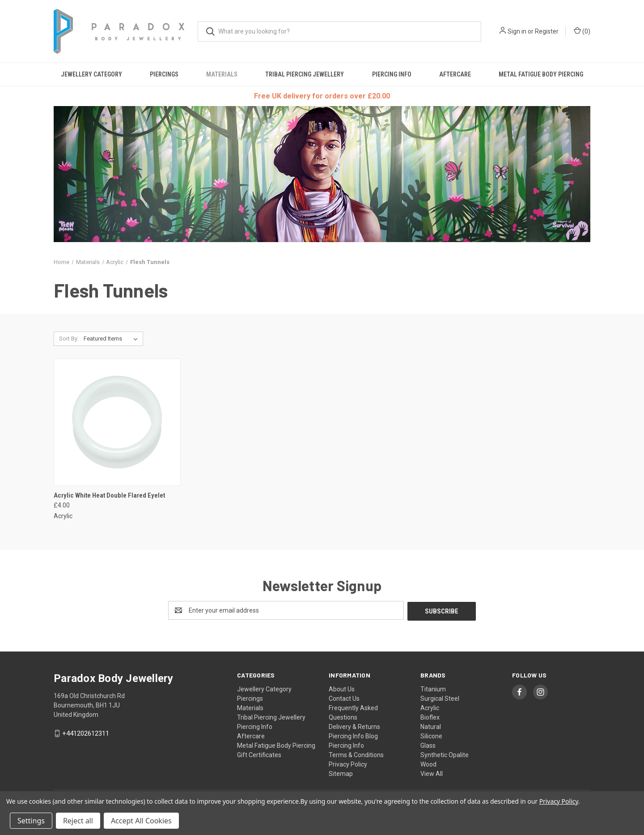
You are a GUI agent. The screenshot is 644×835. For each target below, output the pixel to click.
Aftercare (455, 74)
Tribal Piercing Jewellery (305, 74)
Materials (222, 74)
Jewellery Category (91, 74)
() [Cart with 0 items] (582, 31)
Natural (431, 726)
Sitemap (341, 773)
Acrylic (430, 707)
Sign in (517, 31)
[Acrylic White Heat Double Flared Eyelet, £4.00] (117, 422)
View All (432, 773)
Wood (428, 763)
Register (547, 31)
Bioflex (430, 716)
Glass (428, 745)
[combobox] (339, 32)
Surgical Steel (440, 698)
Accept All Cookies (141, 821)
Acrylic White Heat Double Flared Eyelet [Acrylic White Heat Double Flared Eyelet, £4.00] (109, 495)
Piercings (164, 74)
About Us (342, 688)
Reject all (78, 821)
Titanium (433, 688)
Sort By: (69, 339)
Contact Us (344, 698)
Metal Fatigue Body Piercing (541, 74)
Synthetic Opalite (445, 754)
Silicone (431, 735)
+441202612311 (86, 733)
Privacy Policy (348, 763)
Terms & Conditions (356, 754)
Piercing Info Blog (353, 735)
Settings (31, 821)
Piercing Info (392, 74)
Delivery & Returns (354, 726)
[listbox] (112, 339)
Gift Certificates (259, 754)
